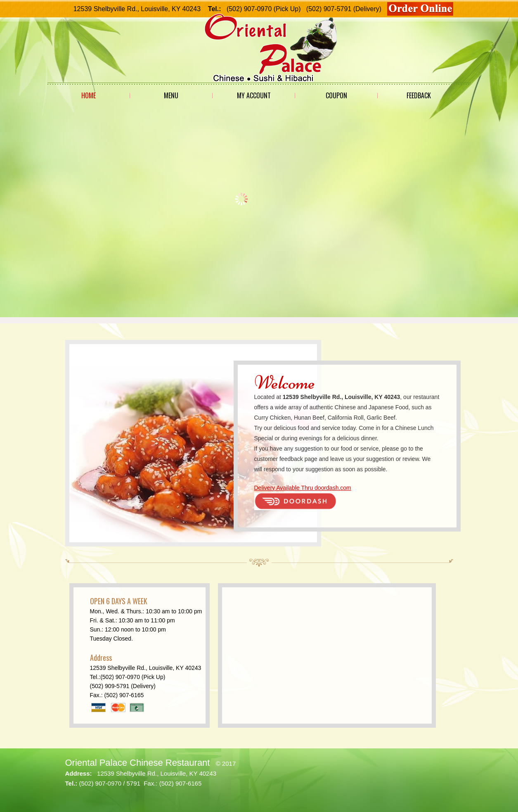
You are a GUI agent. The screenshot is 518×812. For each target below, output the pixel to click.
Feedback (419, 95)
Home (89, 95)
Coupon (336, 95)
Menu (171, 95)
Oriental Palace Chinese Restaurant (138, 763)
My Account (254, 95)
